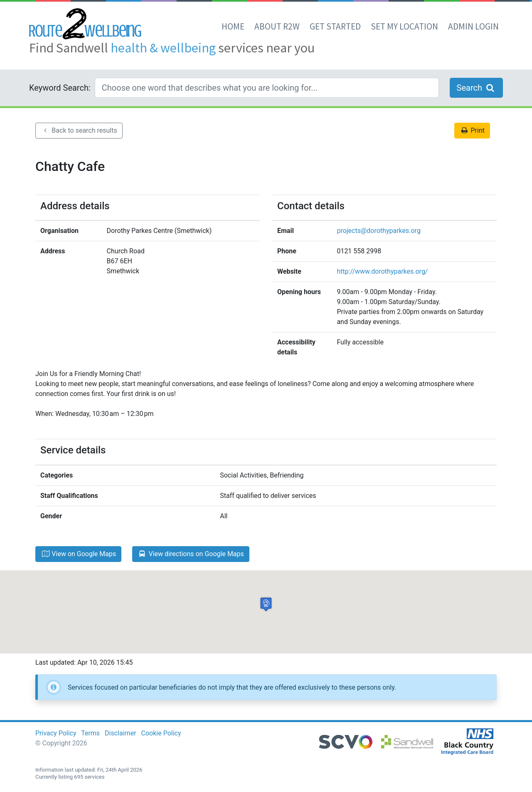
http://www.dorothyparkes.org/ (382, 271)
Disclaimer (120, 733)
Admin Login (473, 26)
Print (472, 130)
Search (476, 88)
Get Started (335, 26)
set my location (404, 26)
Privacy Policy (56, 733)
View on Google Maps (78, 554)
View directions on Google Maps (191, 554)
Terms (90, 733)
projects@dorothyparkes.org (378, 231)
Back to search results (79, 130)
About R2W (277, 26)
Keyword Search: (60, 88)
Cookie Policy (161, 733)
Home (233, 26)
